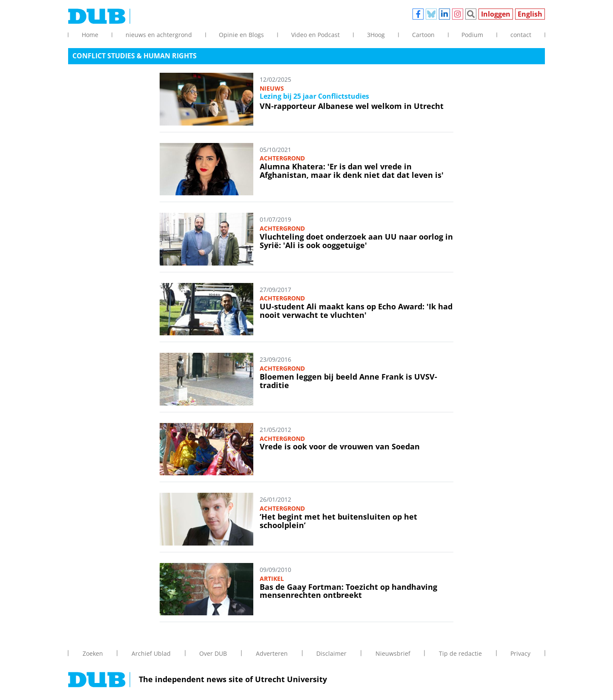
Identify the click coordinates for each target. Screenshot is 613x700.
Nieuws (272, 88)
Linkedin (444, 14)
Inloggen (496, 14)
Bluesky (431, 14)
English (530, 14)
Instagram (458, 14)
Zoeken (471, 14)
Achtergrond (282, 158)
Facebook (418, 14)
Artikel (272, 579)
